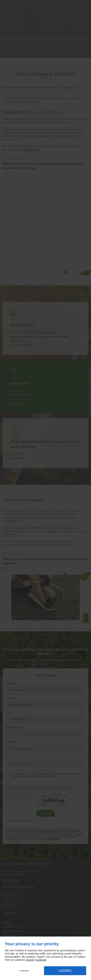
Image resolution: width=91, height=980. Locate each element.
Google (30, 960)
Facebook (40, 960)
